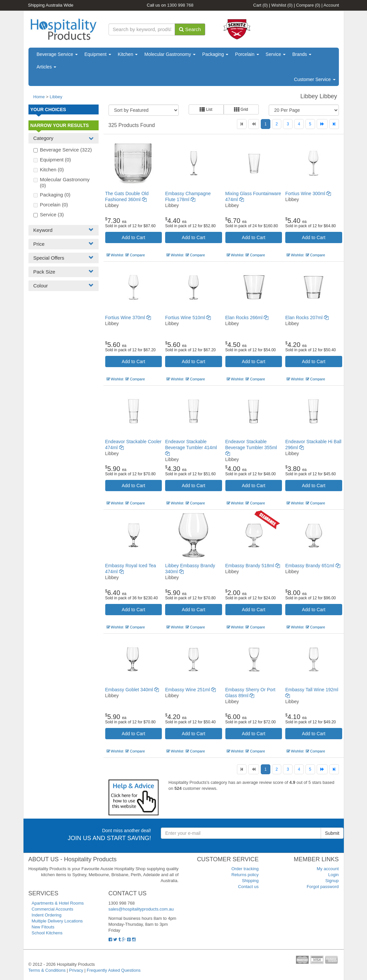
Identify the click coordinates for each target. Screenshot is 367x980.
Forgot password (323, 887)
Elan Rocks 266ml (247, 318)
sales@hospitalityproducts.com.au (141, 909)
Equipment (98, 54)
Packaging (215, 54)
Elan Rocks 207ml (307, 318)
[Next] (322, 124)
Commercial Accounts (53, 909)
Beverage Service (57, 54)
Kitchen (128, 54)
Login (334, 875)
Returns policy (245, 875)
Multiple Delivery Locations (57, 921)
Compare (308, 5)
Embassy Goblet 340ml (132, 690)
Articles (47, 67)
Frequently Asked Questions (114, 970)
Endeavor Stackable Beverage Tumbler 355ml (251, 447)
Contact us (248, 887)
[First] (242, 124)
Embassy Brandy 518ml (253, 566)
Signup (332, 881)
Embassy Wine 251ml (190, 690)
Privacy (76, 970)
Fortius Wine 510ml (188, 318)
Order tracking (245, 869)
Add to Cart (134, 237)
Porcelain (247, 54)
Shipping (250, 881)
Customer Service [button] (315, 79)
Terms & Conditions (47, 970)
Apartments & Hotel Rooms (58, 903)
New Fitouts (43, 927)
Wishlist (282, 5)
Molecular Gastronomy (170, 54)
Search (190, 29)
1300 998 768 (180, 5)
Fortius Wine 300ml (308, 193)
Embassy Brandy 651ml (313, 566)
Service (276, 54)
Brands (302, 54)
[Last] (334, 124)
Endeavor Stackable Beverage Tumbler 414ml (191, 447)
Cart (260, 5)
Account (331, 5)
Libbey (56, 97)
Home (39, 97)
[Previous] (254, 124)
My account (328, 869)
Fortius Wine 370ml (128, 318)
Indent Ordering (47, 915)
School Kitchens (47, 933)
